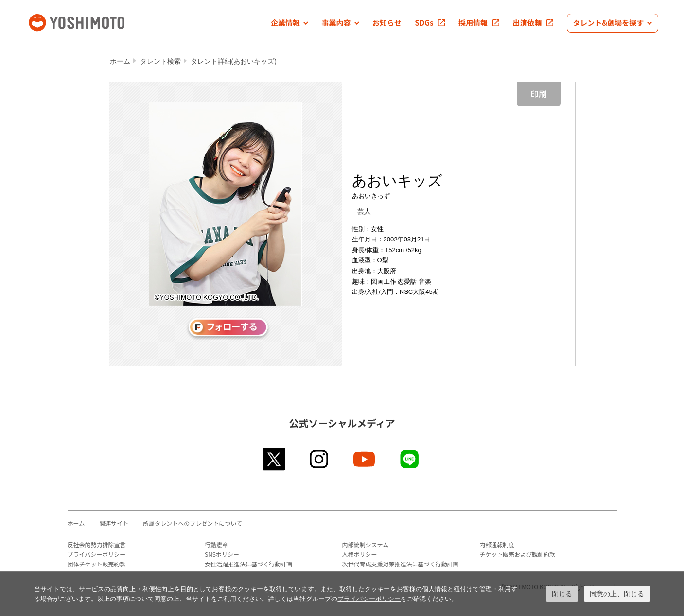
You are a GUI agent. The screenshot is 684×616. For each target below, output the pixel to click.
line (410, 459)
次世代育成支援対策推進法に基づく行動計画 (401, 564)
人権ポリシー (360, 554)
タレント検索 (160, 61)
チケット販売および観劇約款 (517, 554)
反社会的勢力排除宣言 (97, 544)
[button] (289, 23)
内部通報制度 (497, 544)
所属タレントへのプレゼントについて (193, 523)
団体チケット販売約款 (97, 564)
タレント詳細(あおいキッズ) (234, 61)
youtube (365, 459)
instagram (320, 459)
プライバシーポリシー (97, 554)
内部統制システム (366, 544)
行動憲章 (216, 544)
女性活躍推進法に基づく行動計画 (248, 564)
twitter (274, 459)
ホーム (120, 61)
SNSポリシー (222, 554)
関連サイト (114, 523)
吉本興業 (91, 22)
